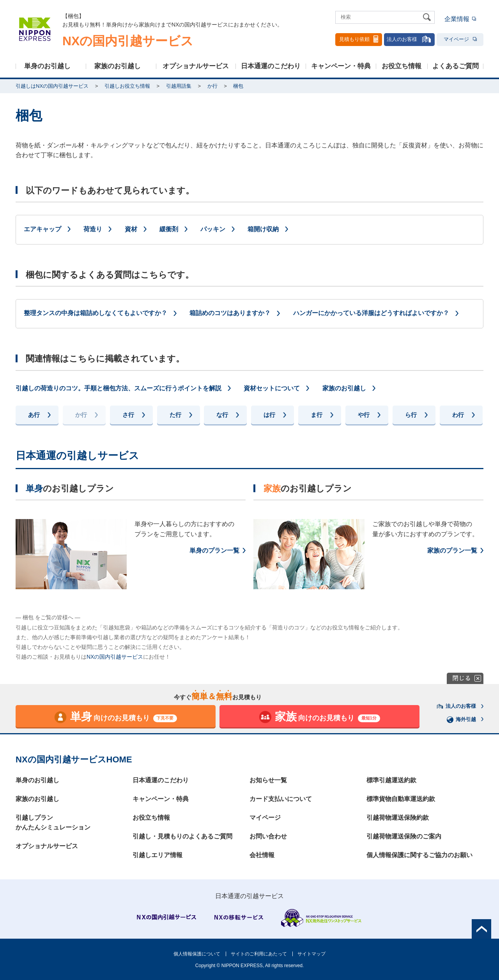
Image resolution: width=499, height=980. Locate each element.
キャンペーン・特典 (341, 66)
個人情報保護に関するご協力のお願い (419, 855)
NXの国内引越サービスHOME (74, 759)
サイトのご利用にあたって (259, 954)
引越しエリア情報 (157, 855)
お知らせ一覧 (268, 780)
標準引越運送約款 (391, 780)
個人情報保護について (197, 954)
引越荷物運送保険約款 (398, 818)
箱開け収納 (263, 229)
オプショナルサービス (196, 66)
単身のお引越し (47, 66)
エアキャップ (42, 229)
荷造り (93, 229)
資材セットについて (272, 388)
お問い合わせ (268, 836)
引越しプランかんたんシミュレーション (53, 823)
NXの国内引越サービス (115, 657)
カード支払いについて (281, 799)
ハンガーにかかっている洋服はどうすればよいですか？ (371, 313)
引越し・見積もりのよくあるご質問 (182, 836)
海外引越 (462, 719)
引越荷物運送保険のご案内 (404, 836)
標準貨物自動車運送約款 (401, 799)
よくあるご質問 (456, 66)
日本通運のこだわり (271, 66)
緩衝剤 (169, 229)
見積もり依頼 (359, 39)
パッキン (213, 229)
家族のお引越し (118, 66)
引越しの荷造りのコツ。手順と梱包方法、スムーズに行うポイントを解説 (119, 388)
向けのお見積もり (116, 717)
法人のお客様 (409, 39)
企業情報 (457, 19)
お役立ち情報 (402, 66)
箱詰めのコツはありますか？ (230, 313)
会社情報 (262, 855)
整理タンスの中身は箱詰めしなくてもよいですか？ (96, 313)
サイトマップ (311, 954)
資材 (131, 229)
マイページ (460, 39)
